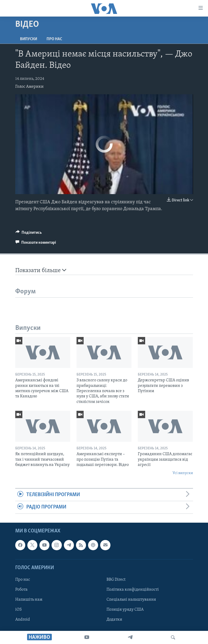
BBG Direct (116, 579)
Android (23, 620)
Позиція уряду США (125, 610)
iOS (19, 610)
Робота (21, 590)
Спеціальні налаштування (131, 600)
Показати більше (41, 270)
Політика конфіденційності (133, 590)
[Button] (29, 234)
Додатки (114, 620)
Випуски (29, 39)
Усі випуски (183, 473)
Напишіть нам (29, 600)
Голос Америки (29, 87)
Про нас (54, 39)
